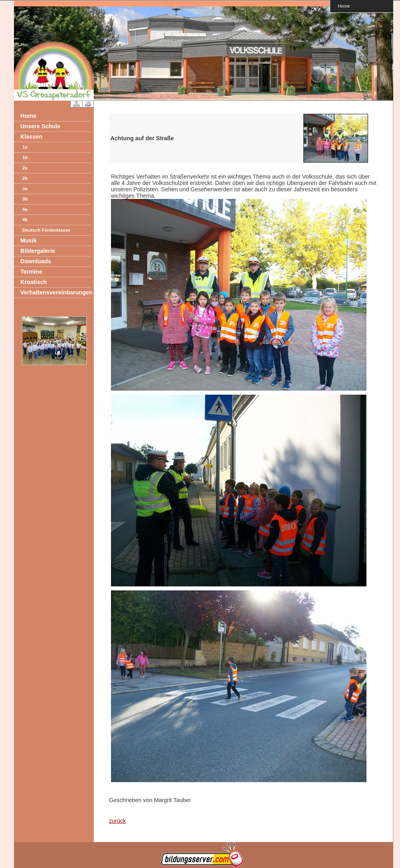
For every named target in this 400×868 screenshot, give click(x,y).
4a (25, 209)
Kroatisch (34, 282)
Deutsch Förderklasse (46, 230)
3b (25, 199)
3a (25, 189)
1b (25, 157)
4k (25, 220)
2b (25, 178)
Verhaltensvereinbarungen (55, 292)
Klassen (31, 137)
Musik (29, 240)
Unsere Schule (40, 126)
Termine (31, 272)
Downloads (36, 261)
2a (25, 168)
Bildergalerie (38, 251)
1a (25, 147)
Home (344, 6)
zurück (117, 821)
